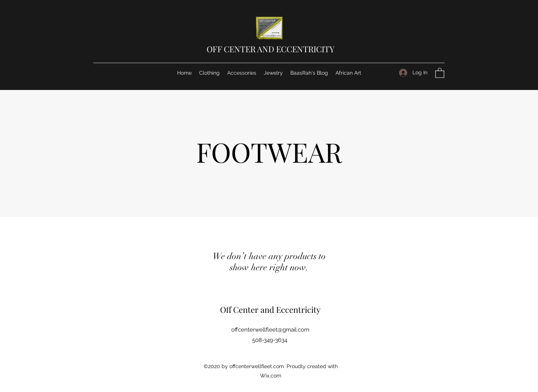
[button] (440, 73)
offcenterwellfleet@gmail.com (270, 330)
